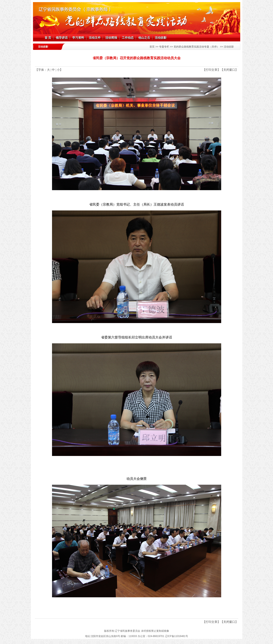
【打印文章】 (211, 70)
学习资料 (78, 38)
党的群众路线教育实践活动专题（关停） (196, 47)
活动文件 (95, 38)
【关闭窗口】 (229, 70)
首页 (152, 47)
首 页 (48, 38)
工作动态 (128, 38)
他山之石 (144, 38)
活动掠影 (161, 38)
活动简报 (111, 38)
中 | (54, 70)
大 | (49, 70)
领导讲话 (62, 38)
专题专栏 (164, 47)
